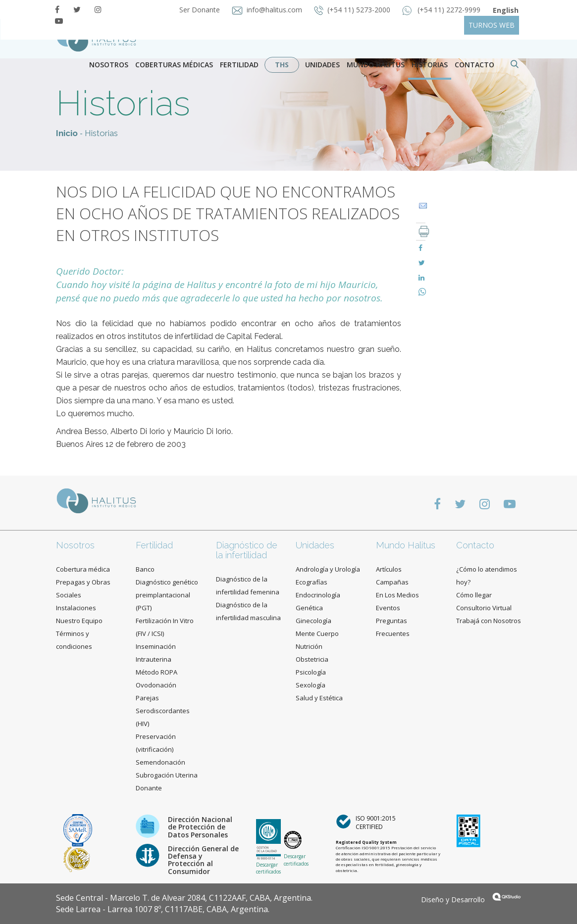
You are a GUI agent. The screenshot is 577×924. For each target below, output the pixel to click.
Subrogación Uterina (167, 775)
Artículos (389, 569)
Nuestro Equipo (79, 621)
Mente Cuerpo (317, 633)
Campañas (392, 582)
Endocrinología (318, 595)
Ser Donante (201, 10)
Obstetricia (312, 659)
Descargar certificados (268, 868)
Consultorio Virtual (484, 608)
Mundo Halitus (376, 65)
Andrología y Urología (328, 569)
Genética (309, 608)
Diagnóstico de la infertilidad (247, 550)
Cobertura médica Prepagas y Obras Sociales (83, 582)
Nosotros (109, 65)
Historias (430, 65)
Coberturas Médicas (174, 65)
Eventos (388, 608)
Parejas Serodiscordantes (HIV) (163, 711)
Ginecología (314, 621)
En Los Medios (397, 595)
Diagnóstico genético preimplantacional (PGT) (167, 595)
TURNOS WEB (492, 25)
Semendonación (160, 762)
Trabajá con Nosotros (489, 621)
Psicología (311, 672)
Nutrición (309, 646)
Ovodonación (156, 685)
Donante (149, 788)
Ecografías (312, 582)
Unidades (322, 65)
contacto (474, 65)
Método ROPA (157, 672)
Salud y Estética (319, 698)
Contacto (475, 545)
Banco (145, 569)
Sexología (311, 685)
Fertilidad (239, 65)
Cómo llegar (474, 595)
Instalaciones (76, 608)
